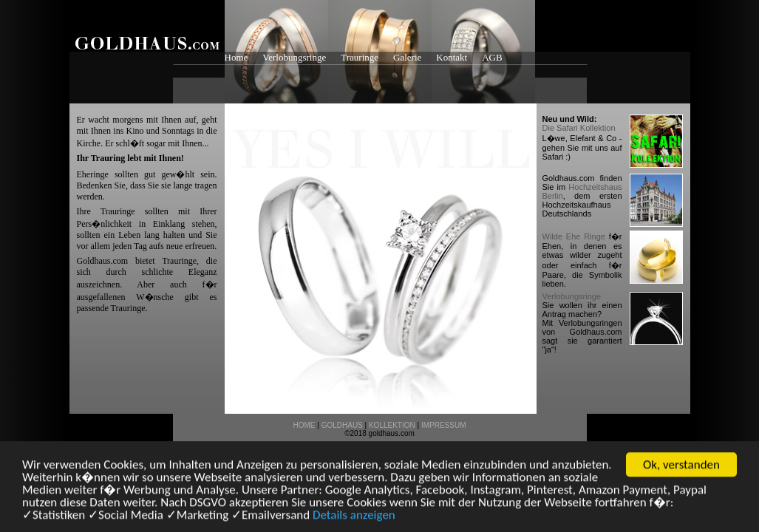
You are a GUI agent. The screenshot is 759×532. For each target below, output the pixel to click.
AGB (492, 57)
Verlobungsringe (294, 57)
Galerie (407, 57)
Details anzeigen (354, 516)
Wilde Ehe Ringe (574, 236)
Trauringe (360, 57)
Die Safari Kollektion (579, 128)
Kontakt (452, 57)
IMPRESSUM (444, 425)
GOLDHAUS (342, 425)
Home (236, 57)
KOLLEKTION (392, 425)
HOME (304, 425)
